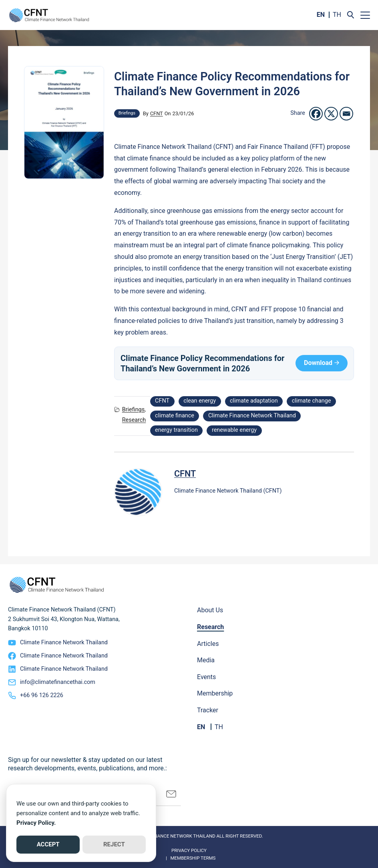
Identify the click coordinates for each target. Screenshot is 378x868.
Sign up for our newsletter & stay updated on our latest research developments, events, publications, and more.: (87, 764)
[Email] (346, 114)
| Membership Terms (189, 858)
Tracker (208, 710)
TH (337, 15)
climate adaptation (254, 401)
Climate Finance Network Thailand (252, 416)
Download (318, 363)
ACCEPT (48, 844)
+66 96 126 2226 (42, 695)
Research (134, 420)
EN (321, 15)
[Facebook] (316, 114)
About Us (210, 610)
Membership (215, 693)
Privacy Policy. (36, 823)
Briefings (127, 113)
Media (206, 660)
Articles (208, 644)
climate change (312, 401)
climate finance (175, 416)
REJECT (114, 844)
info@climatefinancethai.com (58, 682)
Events (206, 677)
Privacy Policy (189, 850)
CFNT (157, 113)
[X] (331, 114)
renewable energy (234, 430)
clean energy (200, 401)
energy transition (176, 430)
